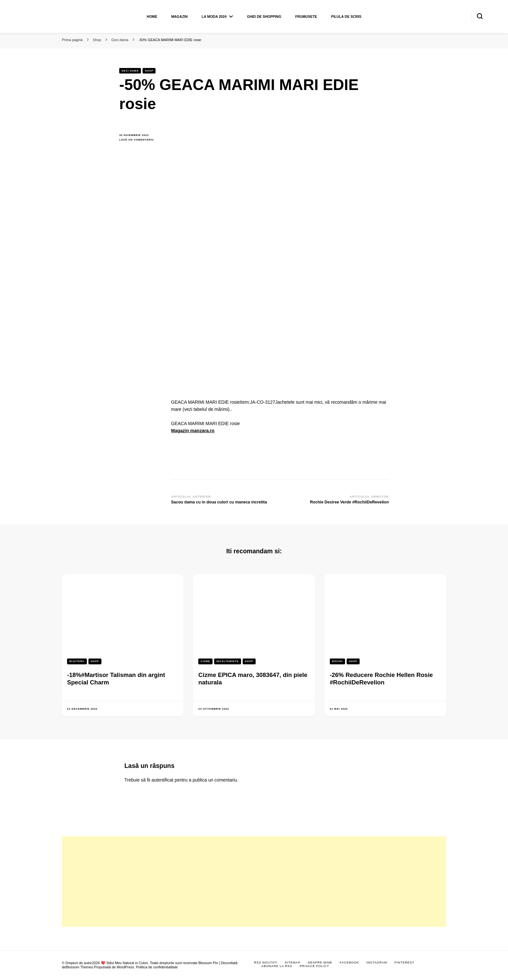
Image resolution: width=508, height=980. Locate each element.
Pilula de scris (346, 17)
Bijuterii (77, 661)
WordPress (125, 967)
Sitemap (293, 963)
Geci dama (130, 71)
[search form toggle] (480, 16)
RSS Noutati (266, 963)
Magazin (179, 17)
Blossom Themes (79, 967)
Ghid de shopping (264, 17)
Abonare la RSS (277, 966)
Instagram (377, 963)
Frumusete (306, 17)
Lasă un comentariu (140, 140)
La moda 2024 (214, 17)
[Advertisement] (254, 882)
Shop (149, 71)
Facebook (349, 963)
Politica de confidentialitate (157, 967)
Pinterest (404, 963)
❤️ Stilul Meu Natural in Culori (124, 963)
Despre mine (320, 963)
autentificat (163, 780)
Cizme (205, 661)
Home (152, 17)
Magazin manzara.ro (193, 431)
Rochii (337, 661)
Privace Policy (314, 966)
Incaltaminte (228, 661)
